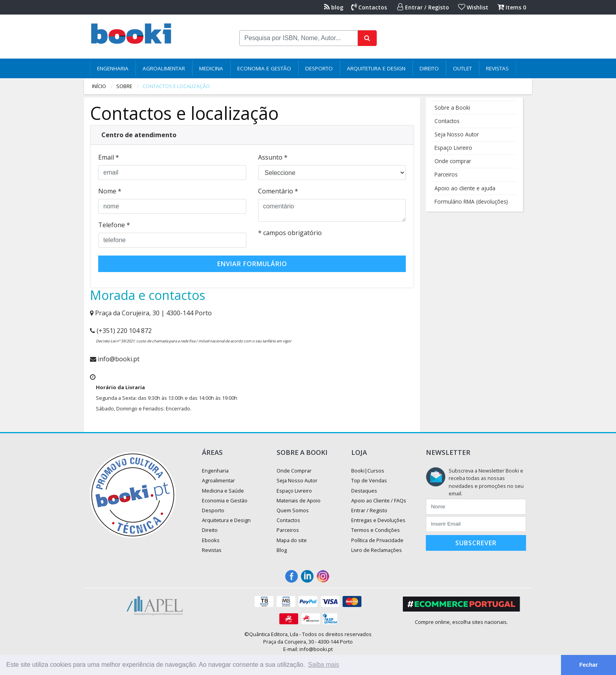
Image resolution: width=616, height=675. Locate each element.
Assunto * (273, 157)
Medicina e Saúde (223, 491)
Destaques (364, 491)
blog (334, 7)
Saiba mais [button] (324, 665)
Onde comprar (453, 161)
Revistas (497, 68)
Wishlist (473, 7)
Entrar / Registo (423, 7)
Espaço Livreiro (453, 148)
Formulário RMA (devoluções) (471, 201)
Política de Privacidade (377, 540)
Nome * (110, 191)
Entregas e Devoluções (378, 520)
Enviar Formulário (252, 264)
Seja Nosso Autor (457, 134)
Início (99, 86)
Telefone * (114, 225)
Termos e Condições (376, 530)
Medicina (211, 68)
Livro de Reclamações (377, 550)
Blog (282, 550)
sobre (124, 86)
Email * (109, 157)
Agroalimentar (164, 68)
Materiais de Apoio (299, 500)
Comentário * (278, 191)
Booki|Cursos (368, 471)
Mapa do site (292, 540)
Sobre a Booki (452, 108)
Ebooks (211, 540)
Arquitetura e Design (376, 68)
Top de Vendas (369, 480)
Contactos (369, 7)
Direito (429, 68)
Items (512, 7)
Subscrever (476, 543)
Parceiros (446, 174)
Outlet (462, 68)
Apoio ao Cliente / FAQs (379, 500)
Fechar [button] (588, 665)
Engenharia (113, 68)
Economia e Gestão (264, 68)
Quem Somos (293, 510)
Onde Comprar (294, 471)
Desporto (319, 68)
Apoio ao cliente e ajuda (465, 188)
